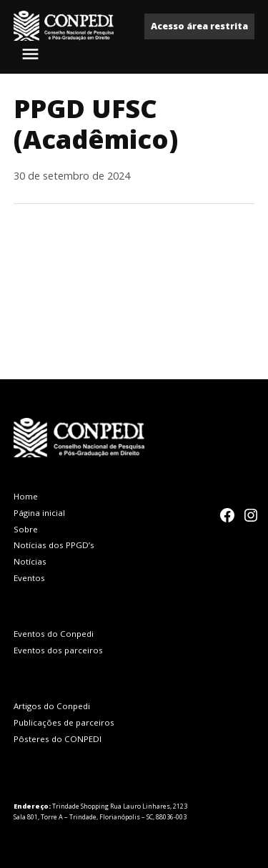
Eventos (29, 578)
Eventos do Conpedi (54, 634)
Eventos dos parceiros (58, 650)
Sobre (26, 529)
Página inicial (39, 513)
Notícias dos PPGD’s (54, 545)
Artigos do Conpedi (52, 706)
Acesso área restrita (199, 26)
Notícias (30, 561)
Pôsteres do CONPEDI (58, 739)
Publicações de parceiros (64, 722)
